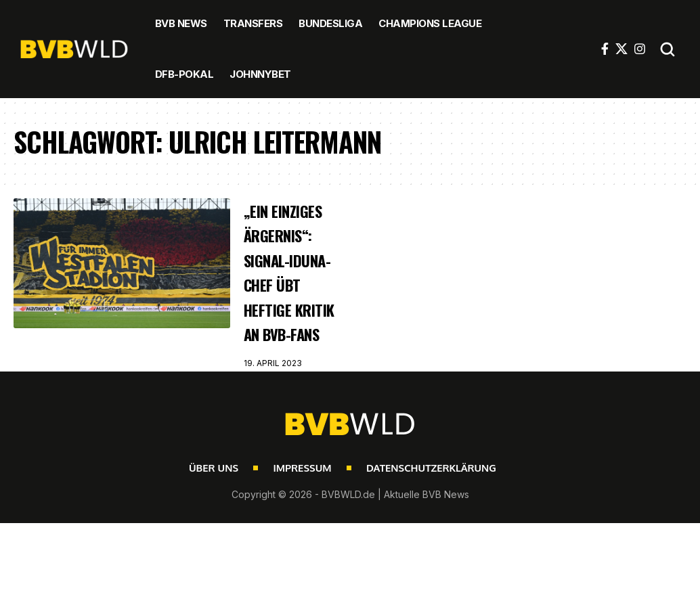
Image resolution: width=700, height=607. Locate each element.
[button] (668, 49)
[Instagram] (640, 49)
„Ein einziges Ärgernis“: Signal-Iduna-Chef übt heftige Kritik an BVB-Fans (288, 296)
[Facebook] (605, 49)
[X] (621, 49)
